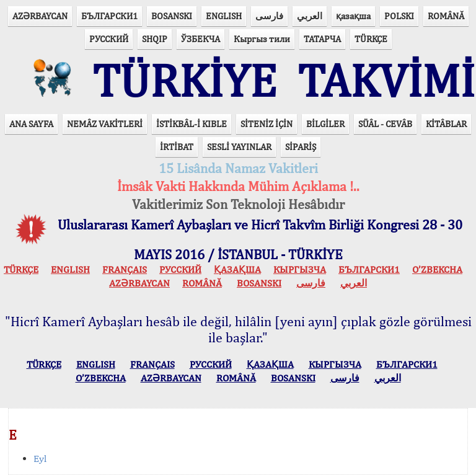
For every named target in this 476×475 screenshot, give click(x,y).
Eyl (40, 459)
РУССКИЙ (109, 39)
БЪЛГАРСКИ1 (109, 16)
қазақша (353, 16)
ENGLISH (224, 16)
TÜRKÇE (371, 39)
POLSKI (399, 16)
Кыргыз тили (262, 39)
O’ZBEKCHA (437, 269)
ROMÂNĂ (446, 16)
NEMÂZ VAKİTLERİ (105, 124)
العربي (310, 16)
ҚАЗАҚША (237, 269)
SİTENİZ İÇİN (267, 124)
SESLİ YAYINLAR (239, 147)
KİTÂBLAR (446, 124)
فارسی (269, 16)
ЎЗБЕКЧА (201, 39)
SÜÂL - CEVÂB (385, 124)
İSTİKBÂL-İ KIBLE (192, 124)
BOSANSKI (172, 16)
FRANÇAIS (125, 269)
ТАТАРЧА (322, 39)
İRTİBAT (177, 147)
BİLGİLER (325, 124)
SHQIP (155, 39)
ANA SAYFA (31, 124)
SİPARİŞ (301, 147)
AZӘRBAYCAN (40, 16)
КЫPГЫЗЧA (300, 269)
